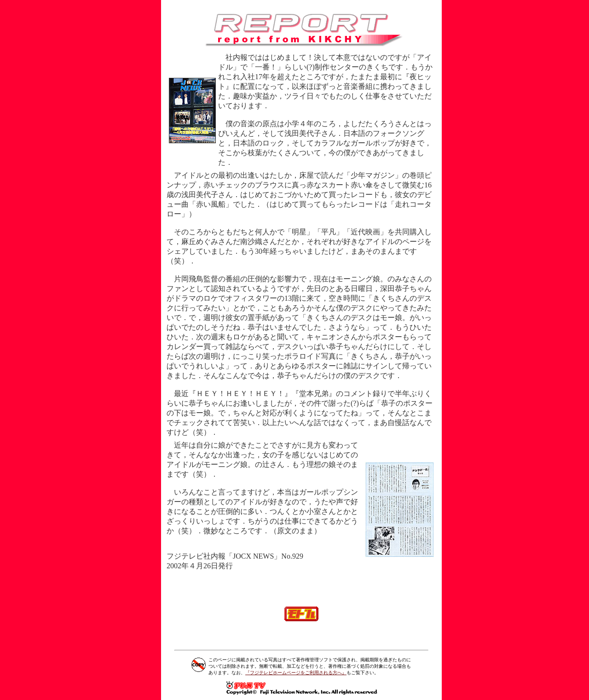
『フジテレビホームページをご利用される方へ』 (296, 673)
